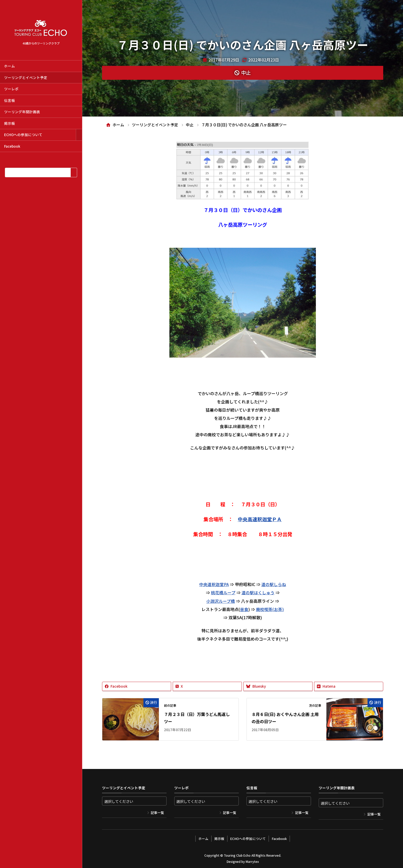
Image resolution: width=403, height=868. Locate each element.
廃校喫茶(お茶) (270, 609)
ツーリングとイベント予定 (26, 77)
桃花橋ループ (223, 592)
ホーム (10, 66)
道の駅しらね (274, 584)
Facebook (12, 146)
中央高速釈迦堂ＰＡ (260, 519)
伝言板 (10, 100)
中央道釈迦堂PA (214, 584)
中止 (246, 73)
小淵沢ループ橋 (221, 601)
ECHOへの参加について (23, 135)
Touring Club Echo (237, 854)
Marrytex (252, 860)
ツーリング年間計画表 (22, 112)
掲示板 (10, 123)
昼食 (244, 609)
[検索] (74, 172)
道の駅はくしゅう (258, 592)
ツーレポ (11, 89)
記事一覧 (157, 812)
